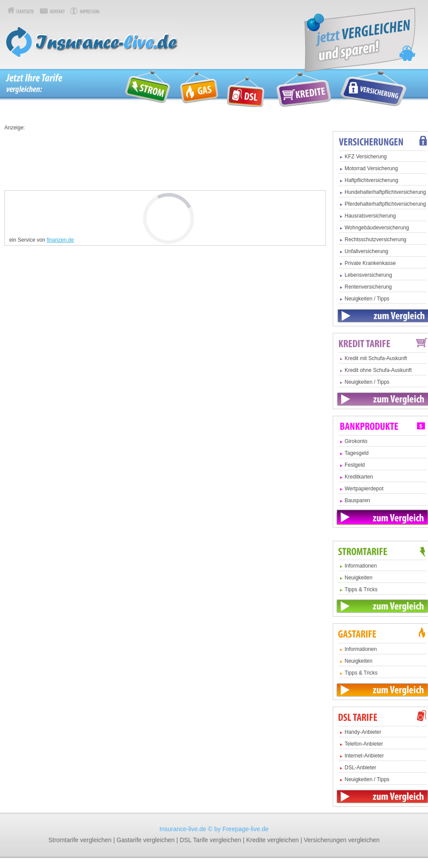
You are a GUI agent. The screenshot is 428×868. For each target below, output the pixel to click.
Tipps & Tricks (361, 589)
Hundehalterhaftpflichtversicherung (385, 192)
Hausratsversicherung (370, 216)
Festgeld (355, 465)
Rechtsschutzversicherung (376, 239)
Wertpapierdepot (364, 489)
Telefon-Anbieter (364, 744)
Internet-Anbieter (364, 756)
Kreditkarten (359, 477)
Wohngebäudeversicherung (377, 228)
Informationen (361, 566)
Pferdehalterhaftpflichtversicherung (385, 204)
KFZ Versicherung (366, 157)
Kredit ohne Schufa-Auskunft (378, 370)
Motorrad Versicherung (371, 168)
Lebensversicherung (368, 275)
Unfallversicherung (366, 251)
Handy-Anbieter (363, 732)
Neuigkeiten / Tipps (367, 299)
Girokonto (356, 441)
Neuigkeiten (358, 578)
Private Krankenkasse (370, 263)
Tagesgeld (357, 453)
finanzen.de (60, 240)
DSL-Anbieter (360, 768)
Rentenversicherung (368, 287)
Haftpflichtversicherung (371, 180)
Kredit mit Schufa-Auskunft (376, 358)
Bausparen (357, 500)
